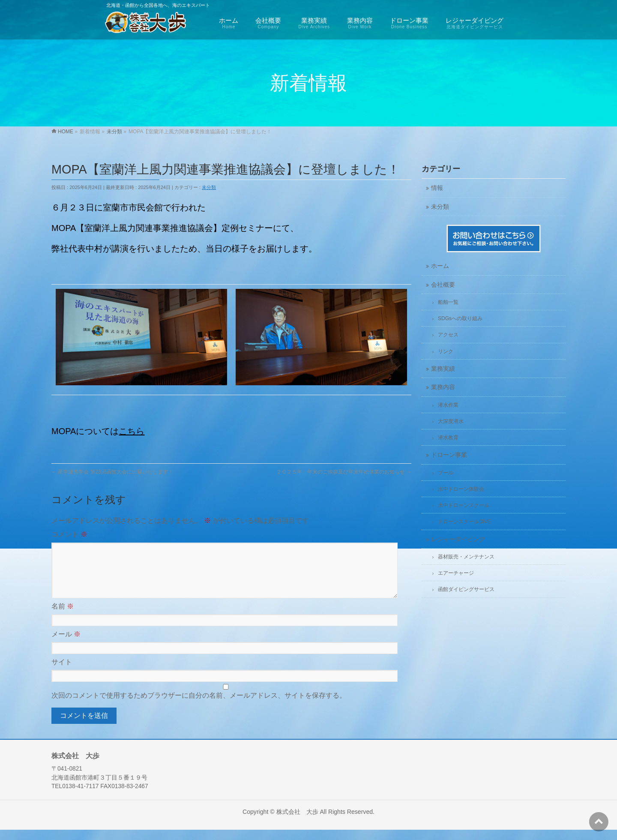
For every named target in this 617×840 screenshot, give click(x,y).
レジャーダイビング (458, 539)
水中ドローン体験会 (461, 489)
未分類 (209, 187)
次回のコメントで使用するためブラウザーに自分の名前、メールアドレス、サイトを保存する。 (199, 706)
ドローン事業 (449, 455)
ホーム (440, 266)
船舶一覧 (448, 302)
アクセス (448, 335)
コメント (69, 534)
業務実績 (443, 369)
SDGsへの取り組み (460, 318)
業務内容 (443, 387)
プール (446, 473)
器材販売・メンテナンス (466, 557)
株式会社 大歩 (297, 822)
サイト (62, 672)
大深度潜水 (451, 421)
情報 (437, 188)
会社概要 (443, 285)
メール (66, 644)
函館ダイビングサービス (466, 589)
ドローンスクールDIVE (464, 522)
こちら (132, 431)
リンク (446, 351)
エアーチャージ (456, 573)
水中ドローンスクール (464, 505)
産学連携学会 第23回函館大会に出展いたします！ (112, 472)
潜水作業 (448, 405)
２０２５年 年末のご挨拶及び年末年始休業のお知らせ (344, 472)
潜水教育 (448, 438)
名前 (63, 616)
